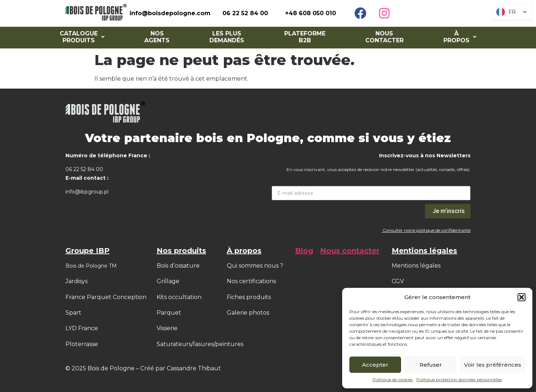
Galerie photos (248, 313)
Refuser (431, 365)
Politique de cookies (393, 380)
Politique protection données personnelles (459, 380)
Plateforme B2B (305, 37)
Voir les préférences (493, 365)
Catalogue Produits (82, 37)
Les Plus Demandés (227, 37)
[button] (522, 297)
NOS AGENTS (157, 37)
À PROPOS (460, 37)
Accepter (375, 365)
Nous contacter (384, 37)
